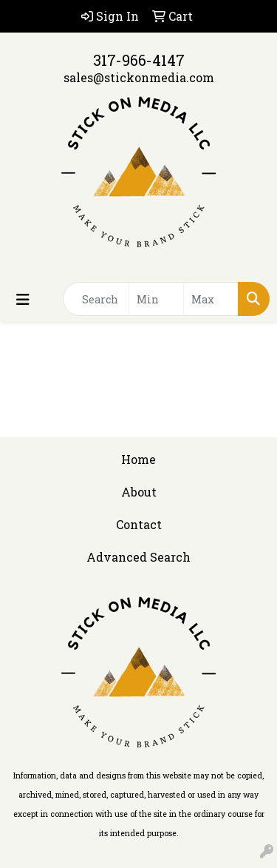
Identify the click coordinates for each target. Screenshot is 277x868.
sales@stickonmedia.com (139, 77)
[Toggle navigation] (23, 299)
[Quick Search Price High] (211, 299)
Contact (139, 524)
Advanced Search (138, 557)
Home (138, 459)
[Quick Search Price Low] (156, 299)
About (139, 492)
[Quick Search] (96, 299)
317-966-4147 (139, 60)
